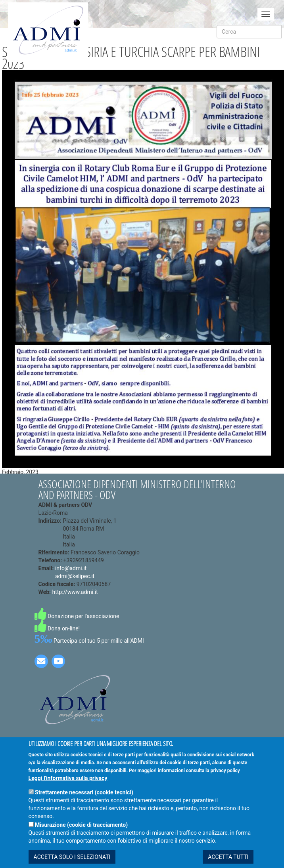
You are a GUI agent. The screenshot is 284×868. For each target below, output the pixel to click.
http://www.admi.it (75, 592)
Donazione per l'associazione (77, 616)
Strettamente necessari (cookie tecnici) (84, 799)
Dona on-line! (57, 628)
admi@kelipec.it (75, 576)
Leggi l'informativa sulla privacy (68, 784)
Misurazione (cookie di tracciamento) (81, 831)
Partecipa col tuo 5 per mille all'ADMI (89, 641)
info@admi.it (71, 568)
